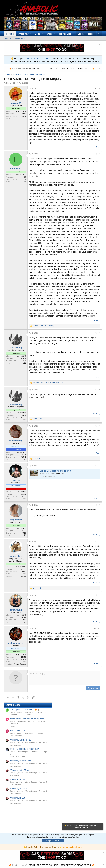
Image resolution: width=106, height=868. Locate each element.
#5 (99, 426)
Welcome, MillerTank (19, 770)
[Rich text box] (65, 678)
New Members (15, 745)
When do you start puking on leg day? (27, 719)
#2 (99, 154)
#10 (99, 628)
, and (48, 382)
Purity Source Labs (17, 757)
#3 (99, 333)
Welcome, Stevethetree (20, 761)
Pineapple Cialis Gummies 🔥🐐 (25, 710)
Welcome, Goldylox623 (20, 740)
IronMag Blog (65, 34)
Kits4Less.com (19, 69)
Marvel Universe (20, 664)
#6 (99, 466)
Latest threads (13, 705)
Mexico (23, 576)
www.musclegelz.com (72, 847)
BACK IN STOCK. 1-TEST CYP (24, 749)
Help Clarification (17, 730)
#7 (99, 505)
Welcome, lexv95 (18, 798)
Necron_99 (11, 83)
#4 (99, 390)
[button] (31, 34)
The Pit (12, 726)
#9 (99, 595)
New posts (8, 38)
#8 (99, 541)
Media (37, 34)
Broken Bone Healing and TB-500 (55, 471)
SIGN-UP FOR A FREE (37, 58)
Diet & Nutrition (16, 736)
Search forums (20, 38)
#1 (99, 88)
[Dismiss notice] (99, 45)
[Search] (99, 34)
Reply (98, 147)
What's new (23, 34)
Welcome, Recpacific (19, 788)
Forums (10, 34)
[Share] (96, 88)
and (43, 326)
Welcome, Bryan (17, 779)
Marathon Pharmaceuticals (20, 715)
